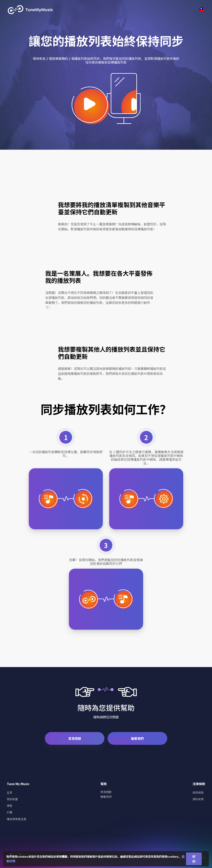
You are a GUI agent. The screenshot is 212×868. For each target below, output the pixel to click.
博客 (10, 806)
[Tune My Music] (30, 10)
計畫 (10, 812)
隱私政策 (198, 799)
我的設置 (12, 799)
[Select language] (202, 10)
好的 (194, 859)
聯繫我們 (137, 738)
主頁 (10, 792)
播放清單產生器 (16, 819)
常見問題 (75, 738)
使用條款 (198, 792)
